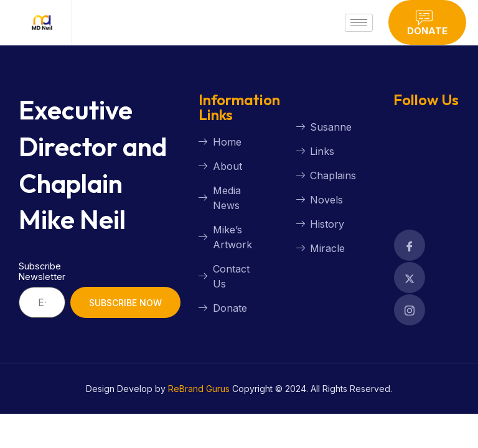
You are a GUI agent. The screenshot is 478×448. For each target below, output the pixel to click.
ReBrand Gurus (199, 389)
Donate (427, 23)
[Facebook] (410, 245)
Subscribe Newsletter (42, 271)
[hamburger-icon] (359, 23)
